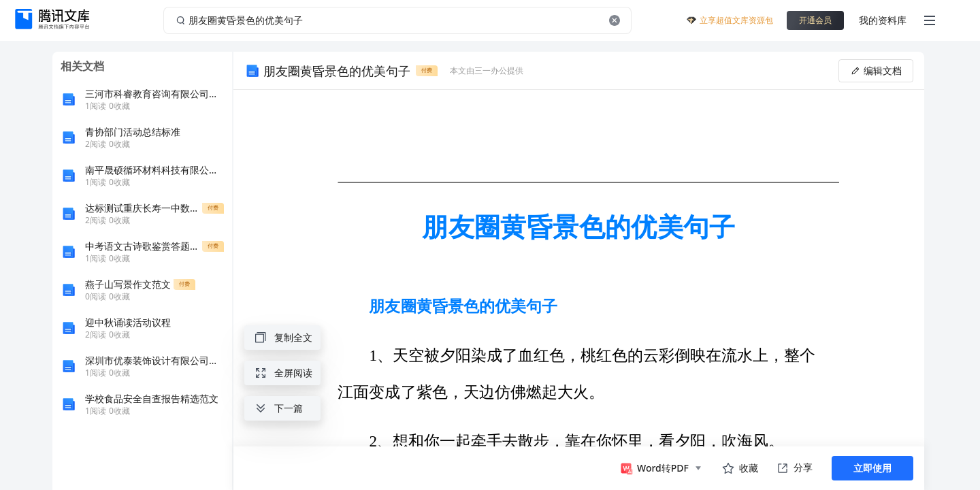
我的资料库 (883, 20)
